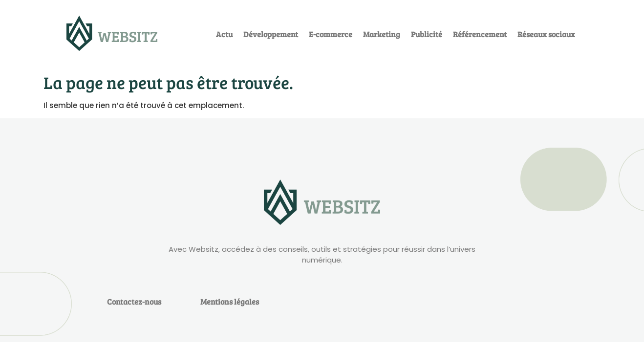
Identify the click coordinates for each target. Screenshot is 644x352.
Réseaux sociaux (546, 34)
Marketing (382, 34)
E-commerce (331, 34)
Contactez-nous (134, 301)
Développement (271, 34)
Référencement (480, 34)
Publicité (427, 34)
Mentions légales (230, 301)
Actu (224, 34)
